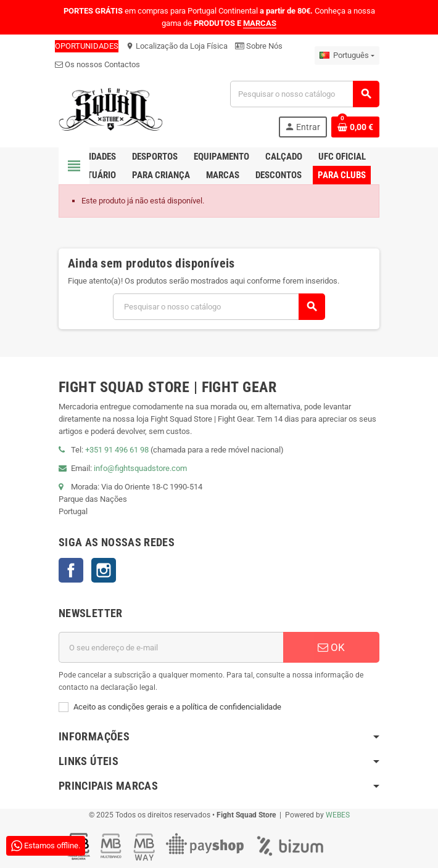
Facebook (71, 570)
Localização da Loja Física (177, 46)
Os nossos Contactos (97, 64)
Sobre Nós (259, 46)
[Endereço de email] (171, 647)
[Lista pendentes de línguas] (347, 55)
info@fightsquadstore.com (140, 468)
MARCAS (260, 23)
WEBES (338, 815)
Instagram (104, 570)
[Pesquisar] (304, 94)
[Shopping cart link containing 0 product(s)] (355, 127)
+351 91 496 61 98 (117, 450)
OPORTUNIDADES (87, 46)
